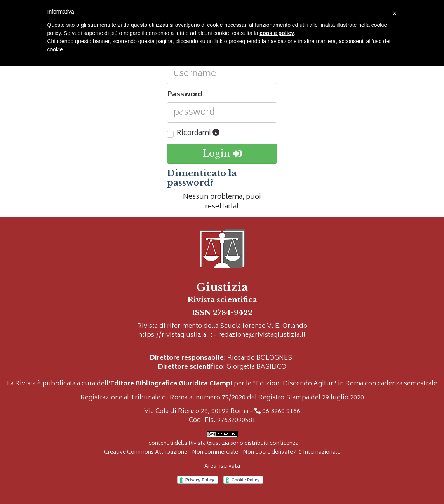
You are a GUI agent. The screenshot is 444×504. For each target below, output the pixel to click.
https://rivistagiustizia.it (175, 335)
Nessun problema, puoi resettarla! (222, 202)
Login (222, 154)
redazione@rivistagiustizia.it (262, 335)
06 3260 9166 (281, 412)
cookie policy (277, 33)
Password (185, 95)
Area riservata (222, 466)
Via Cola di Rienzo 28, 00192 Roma (196, 412)
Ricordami (198, 134)
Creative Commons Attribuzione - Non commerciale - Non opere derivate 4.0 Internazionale (222, 452)
